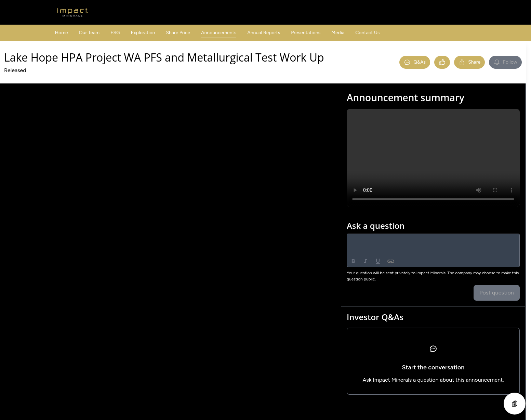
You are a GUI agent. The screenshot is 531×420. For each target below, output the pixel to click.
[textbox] (433, 240)
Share (469, 62)
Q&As (415, 62)
